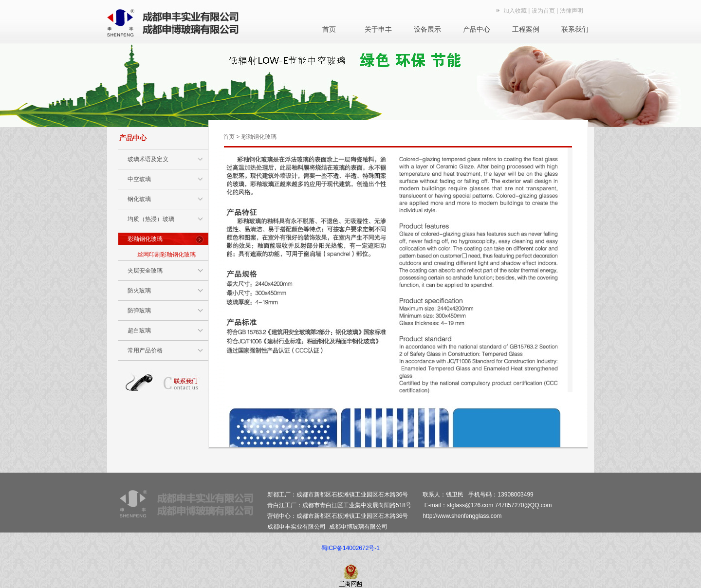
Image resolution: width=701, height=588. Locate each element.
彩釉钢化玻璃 (145, 239)
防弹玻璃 (139, 311)
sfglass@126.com (470, 505)
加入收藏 (515, 11)
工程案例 (526, 29)
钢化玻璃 (139, 199)
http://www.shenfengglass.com (462, 516)
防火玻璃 (139, 291)
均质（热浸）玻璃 (151, 219)
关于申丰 (378, 29)
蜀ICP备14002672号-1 (350, 548)
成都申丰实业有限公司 (296, 527)
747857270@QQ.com (524, 505)
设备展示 (427, 29)
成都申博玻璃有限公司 (358, 527)
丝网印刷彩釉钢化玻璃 (166, 255)
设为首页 (543, 11)
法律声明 (572, 11)
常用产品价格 (145, 350)
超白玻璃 (139, 331)
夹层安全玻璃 (145, 271)
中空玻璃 (139, 179)
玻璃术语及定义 (148, 159)
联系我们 (575, 29)
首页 (329, 29)
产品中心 (477, 29)
